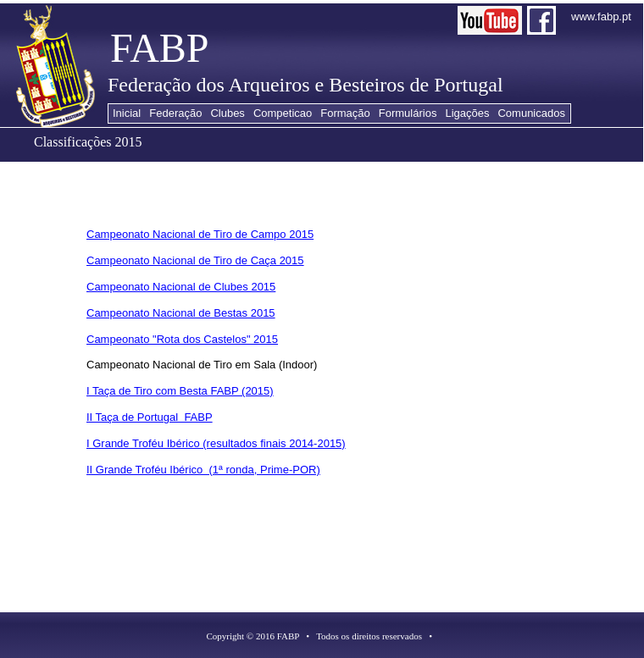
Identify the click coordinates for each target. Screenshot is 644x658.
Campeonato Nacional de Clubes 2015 (181, 287)
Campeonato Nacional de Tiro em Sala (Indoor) (202, 365)
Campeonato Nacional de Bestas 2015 (181, 313)
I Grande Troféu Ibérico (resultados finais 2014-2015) (216, 443)
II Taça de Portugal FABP (150, 417)
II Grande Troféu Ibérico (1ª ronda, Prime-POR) (203, 470)
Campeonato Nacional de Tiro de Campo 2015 (200, 234)
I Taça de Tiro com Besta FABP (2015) (180, 391)
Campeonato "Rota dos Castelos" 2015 (182, 339)
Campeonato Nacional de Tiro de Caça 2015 (195, 260)
